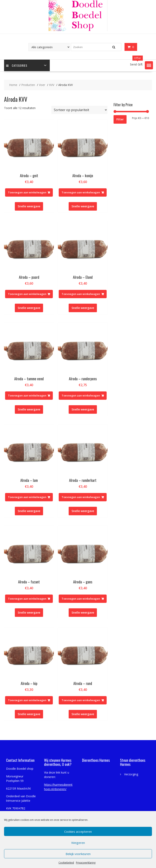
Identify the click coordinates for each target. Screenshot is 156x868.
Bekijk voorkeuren (78, 854)
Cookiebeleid (66, 863)
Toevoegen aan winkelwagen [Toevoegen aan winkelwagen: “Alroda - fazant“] (27, 599)
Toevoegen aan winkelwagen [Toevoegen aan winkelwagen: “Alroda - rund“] (81, 700)
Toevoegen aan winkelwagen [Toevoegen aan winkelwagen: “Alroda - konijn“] (81, 192)
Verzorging (131, 774)
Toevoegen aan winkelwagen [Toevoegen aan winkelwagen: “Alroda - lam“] (27, 497)
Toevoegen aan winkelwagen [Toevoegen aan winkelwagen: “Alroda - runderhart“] (81, 497)
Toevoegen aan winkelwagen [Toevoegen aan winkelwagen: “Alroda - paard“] (27, 294)
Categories (17, 65)
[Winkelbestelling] (79, 110)
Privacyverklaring (86, 863)
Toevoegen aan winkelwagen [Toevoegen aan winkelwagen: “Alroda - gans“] (81, 599)
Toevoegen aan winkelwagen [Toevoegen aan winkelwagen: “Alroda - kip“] (27, 700)
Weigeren (78, 843)
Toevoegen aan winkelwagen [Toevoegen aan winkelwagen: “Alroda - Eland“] (81, 294)
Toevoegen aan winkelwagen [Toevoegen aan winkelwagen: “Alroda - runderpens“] (81, 395)
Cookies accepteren (78, 832)
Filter (120, 119)
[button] (149, 65)
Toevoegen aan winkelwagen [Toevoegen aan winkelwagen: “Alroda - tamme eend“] (27, 395)
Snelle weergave (29, 206)
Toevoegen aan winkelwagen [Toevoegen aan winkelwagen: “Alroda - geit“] (27, 192)
